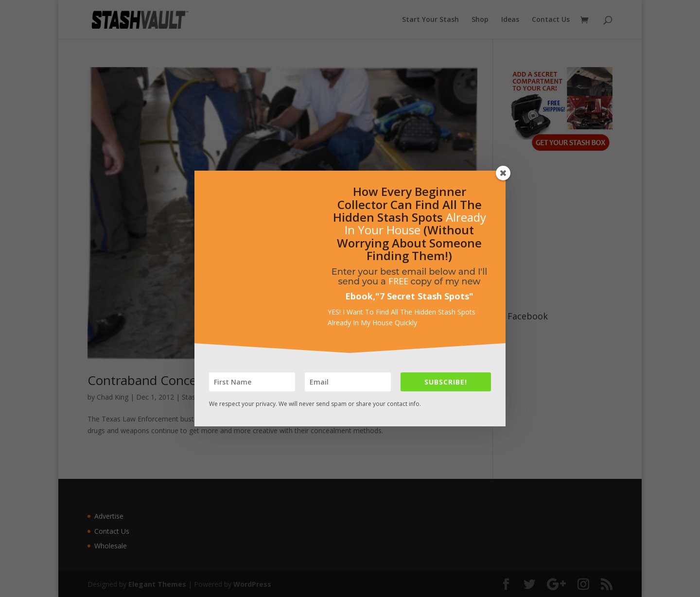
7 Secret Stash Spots (424, 296)
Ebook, (360, 296)
